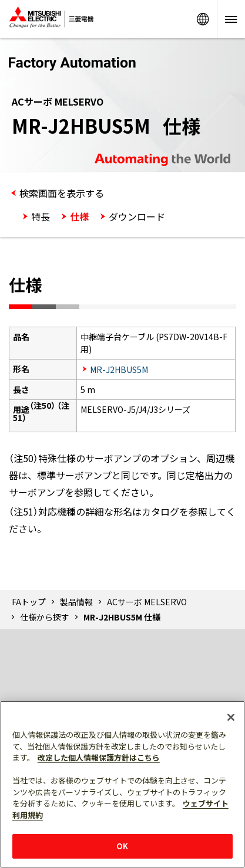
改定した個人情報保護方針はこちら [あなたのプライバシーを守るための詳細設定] (99, 757)
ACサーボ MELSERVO (147, 602)
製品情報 (76, 602)
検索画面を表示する (62, 193)
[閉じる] (231, 717)
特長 (41, 216)
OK (122, 846)
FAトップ (29, 602)
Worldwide (203, 19)
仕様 (79, 216)
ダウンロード (137, 216)
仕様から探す (45, 617)
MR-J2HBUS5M (119, 369)
